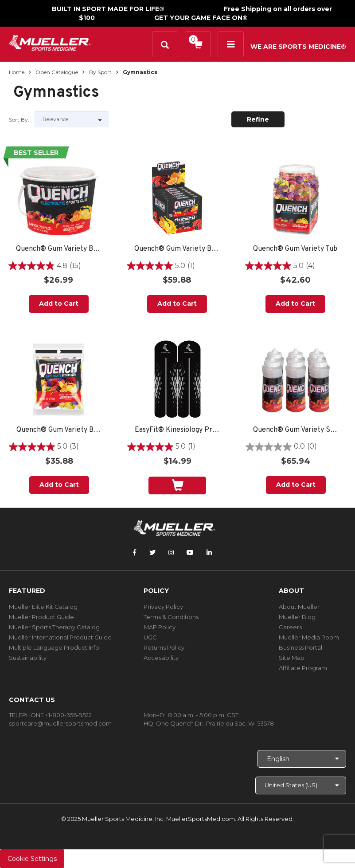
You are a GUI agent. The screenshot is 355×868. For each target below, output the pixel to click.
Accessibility (161, 658)
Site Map (292, 658)
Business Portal (300, 647)
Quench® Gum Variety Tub (295, 249)
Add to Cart (59, 304)
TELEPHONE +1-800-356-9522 (50, 715)
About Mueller (299, 607)
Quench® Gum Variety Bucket (59, 249)
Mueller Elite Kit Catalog (43, 607)
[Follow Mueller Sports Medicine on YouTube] (190, 552)
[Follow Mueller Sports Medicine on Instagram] (171, 552)
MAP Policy (160, 627)
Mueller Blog (297, 617)
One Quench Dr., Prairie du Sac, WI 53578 (215, 723)
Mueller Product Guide (41, 617)
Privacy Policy (163, 607)
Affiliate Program (303, 668)
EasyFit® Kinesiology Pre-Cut (177, 430)
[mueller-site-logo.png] (50, 42)
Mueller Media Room (309, 637)
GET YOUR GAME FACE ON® (201, 18)
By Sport (100, 72)
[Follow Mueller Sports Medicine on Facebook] (135, 552)
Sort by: (19, 120)
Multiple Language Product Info (54, 647)
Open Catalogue (57, 72)
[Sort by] (71, 119)
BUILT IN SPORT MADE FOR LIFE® (108, 9)
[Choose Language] (302, 759)
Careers (290, 627)
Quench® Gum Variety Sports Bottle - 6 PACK (296, 430)
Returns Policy (164, 647)
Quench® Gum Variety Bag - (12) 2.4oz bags (59, 430)
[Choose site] (301, 785)
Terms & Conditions (171, 617)
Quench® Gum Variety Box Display (177, 249)
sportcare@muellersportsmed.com (60, 723)
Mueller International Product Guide (60, 637)
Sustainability (28, 658)
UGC (150, 637)
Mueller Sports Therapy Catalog (54, 627)
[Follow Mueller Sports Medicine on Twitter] (152, 552)
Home (17, 72)
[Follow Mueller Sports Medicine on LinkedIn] (209, 552)
